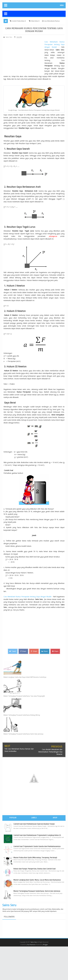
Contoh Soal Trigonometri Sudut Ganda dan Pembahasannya (37, 846)
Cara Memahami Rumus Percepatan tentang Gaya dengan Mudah (54, 44)
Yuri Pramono (31, 945)
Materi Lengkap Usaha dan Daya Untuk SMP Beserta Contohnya (25, 677)
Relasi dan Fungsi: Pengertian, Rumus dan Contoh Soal (35, 869)
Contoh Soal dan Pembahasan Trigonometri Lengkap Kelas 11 (37, 835)
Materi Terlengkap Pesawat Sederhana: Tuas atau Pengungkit (24, 696)
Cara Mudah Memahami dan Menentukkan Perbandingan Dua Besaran (50, 752)
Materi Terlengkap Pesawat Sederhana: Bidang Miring (22, 715)
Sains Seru (9, 905)
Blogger (45, 945)
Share (23, 651)
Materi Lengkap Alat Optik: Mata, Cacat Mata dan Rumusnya (37, 880)
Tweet (13, 651)
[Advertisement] (23, 57)
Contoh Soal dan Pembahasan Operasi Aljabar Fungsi (34, 824)
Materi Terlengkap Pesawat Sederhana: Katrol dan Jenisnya (23, 734)
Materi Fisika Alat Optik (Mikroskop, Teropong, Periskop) (35, 858)
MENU (62, 5)
